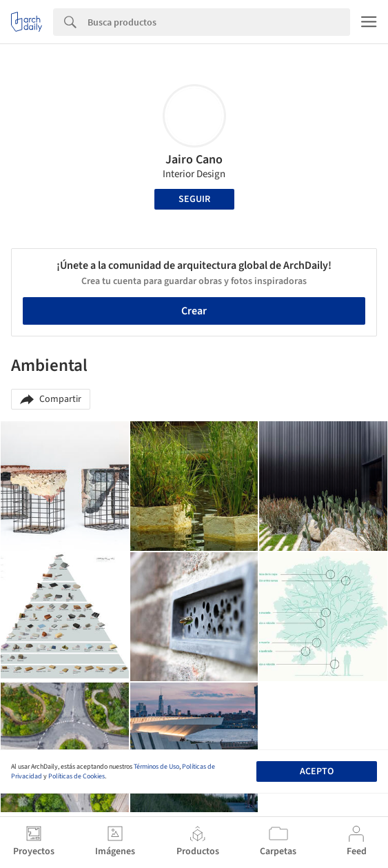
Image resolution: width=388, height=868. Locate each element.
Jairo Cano (194, 160)
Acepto (317, 771)
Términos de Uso (156, 767)
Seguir (194, 199)
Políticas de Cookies (76, 776)
